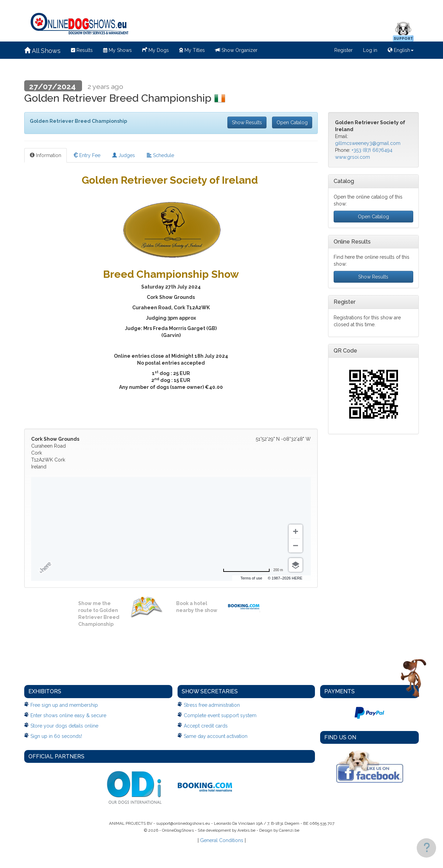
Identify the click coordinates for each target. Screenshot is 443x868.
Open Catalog (292, 122)
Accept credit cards (206, 726)
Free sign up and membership (64, 705)
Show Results (247, 122)
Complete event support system (220, 715)
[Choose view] (296, 565)
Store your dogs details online (64, 726)
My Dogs (156, 49)
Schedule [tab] (160, 155)
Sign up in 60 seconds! (56, 736)
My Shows (117, 50)
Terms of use (251, 578)
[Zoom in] (296, 531)
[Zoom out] (296, 546)
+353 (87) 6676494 (372, 150)
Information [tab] (46, 155)
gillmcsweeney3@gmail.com (368, 143)
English (401, 50)
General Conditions (222, 840)
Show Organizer (236, 50)
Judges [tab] (124, 155)
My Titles (192, 50)
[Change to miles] (253, 570)
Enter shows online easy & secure (68, 715)
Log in (370, 50)
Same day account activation (216, 736)
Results (82, 50)
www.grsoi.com (352, 157)
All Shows (42, 51)
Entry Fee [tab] (87, 155)
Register (343, 50)
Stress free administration (212, 705)
